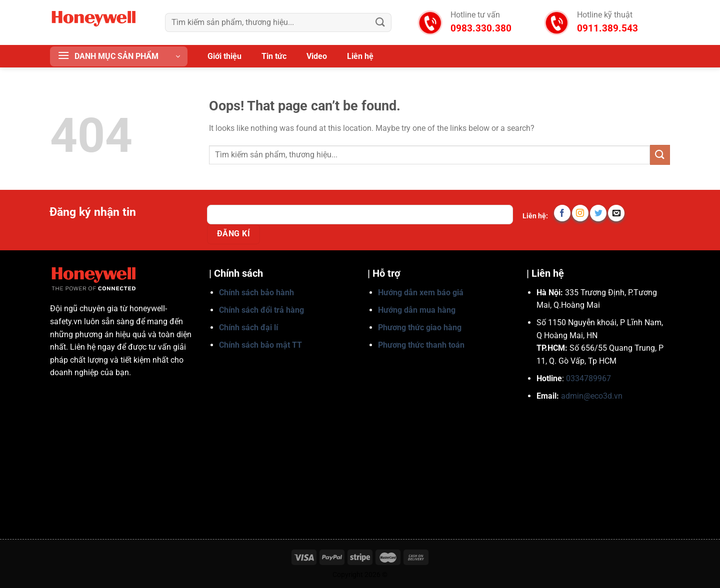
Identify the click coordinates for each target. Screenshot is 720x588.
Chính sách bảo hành (256, 293)
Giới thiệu (224, 56)
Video (317, 56)
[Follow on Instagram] (580, 213)
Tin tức (274, 56)
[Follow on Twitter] (598, 213)
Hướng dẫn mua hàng (417, 310)
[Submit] (380, 22)
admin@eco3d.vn (592, 396)
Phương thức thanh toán (421, 345)
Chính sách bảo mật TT (260, 345)
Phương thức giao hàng (420, 327)
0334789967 (588, 378)
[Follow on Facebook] (562, 213)
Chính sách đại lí (248, 327)
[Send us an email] (616, 213)
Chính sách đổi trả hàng (261, 310)
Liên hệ (360, 56)
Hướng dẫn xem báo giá (421, 293)
